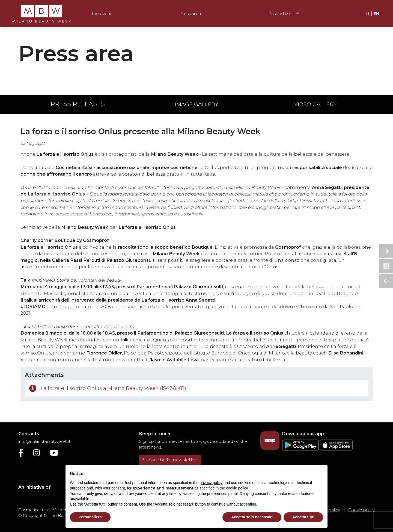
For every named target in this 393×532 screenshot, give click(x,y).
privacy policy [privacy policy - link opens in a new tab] (211, 483)
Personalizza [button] (90, 517)
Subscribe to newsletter (170, 460)
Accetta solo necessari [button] (252, 517)
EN (376, 13)
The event (101, 13)
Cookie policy (361, 510)
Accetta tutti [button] (303, 517)
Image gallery (197, 104)
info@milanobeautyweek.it (44, 441)
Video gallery (315, 104)
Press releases (78, 104)
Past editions (281, 13)
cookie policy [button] (237, 488)
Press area (190, 13)
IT (368, 13)
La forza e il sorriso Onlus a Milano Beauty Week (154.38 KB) (108, 389)
